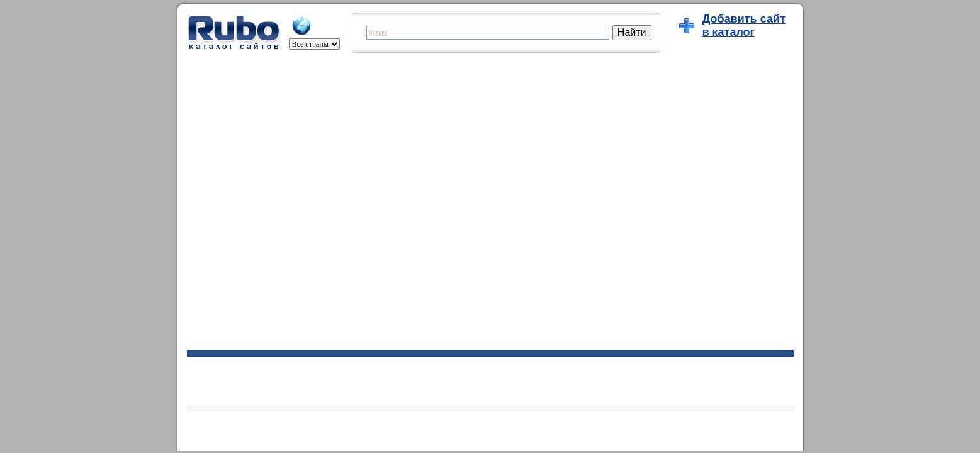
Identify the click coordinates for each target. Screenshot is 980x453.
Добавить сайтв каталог (744, 25)
